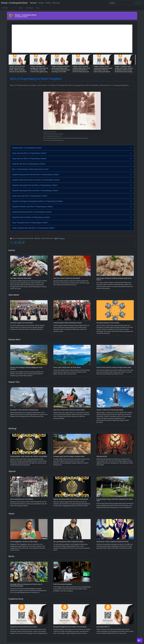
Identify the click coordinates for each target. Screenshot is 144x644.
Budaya (41, 3)
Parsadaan (30, 8)
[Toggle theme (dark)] (140, 640)
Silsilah (13, 8)
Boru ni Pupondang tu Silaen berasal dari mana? (30, 169)
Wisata (48, 3)
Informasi (56, 3)
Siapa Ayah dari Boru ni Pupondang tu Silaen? (29, 158)
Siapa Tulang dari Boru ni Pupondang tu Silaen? (30, 223)
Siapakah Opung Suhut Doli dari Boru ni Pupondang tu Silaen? (36, 174)
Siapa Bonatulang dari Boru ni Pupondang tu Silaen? (32, 212)
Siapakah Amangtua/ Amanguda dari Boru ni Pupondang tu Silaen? (38, 201)
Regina (62, 238)
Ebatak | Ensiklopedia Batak (14, 3)
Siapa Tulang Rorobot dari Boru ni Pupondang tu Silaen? (33, 228)
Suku (38, 8)
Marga (21, 8)
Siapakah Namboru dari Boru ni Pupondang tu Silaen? (33, 207)
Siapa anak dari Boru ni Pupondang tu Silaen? (29, 153)
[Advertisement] (72, 39)
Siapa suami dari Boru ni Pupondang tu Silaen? (30, 196)
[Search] (121, 3)
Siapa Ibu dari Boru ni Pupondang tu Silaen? (29, 164)
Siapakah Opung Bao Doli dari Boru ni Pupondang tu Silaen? (35, 185)
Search (139, 3)
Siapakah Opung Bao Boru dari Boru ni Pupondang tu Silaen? (35, 191)
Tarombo (33, 3)
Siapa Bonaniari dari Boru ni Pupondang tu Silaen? (31, 217)
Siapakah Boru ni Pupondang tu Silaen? (27, 148)
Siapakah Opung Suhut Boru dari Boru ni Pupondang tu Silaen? (36, 180)
